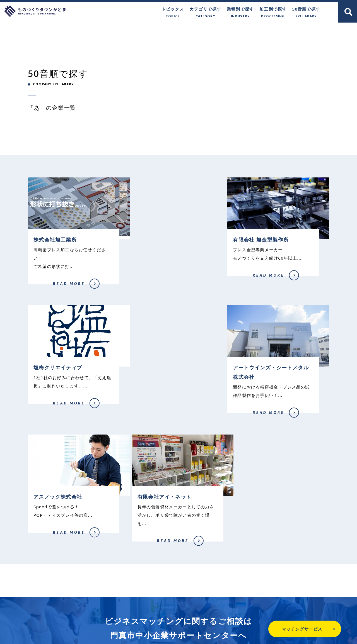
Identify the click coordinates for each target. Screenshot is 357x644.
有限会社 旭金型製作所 (147, 279)
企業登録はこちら (257, 537)
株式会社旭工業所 (40, 288)
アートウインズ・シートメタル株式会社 (55, 419)
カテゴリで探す (205, 13)
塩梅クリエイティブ (249, 279)
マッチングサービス (287, 629)
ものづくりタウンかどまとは (108, 610)
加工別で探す (273, 13)
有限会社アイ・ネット (251, 418)
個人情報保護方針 (227, 610)
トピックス (173, 13)
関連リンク (268, 610)
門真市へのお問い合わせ (173, 610)
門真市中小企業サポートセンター (178, 588)
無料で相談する (100, 537)
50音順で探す (306, 13)
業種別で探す (240, 13)
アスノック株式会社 (145, 409)
